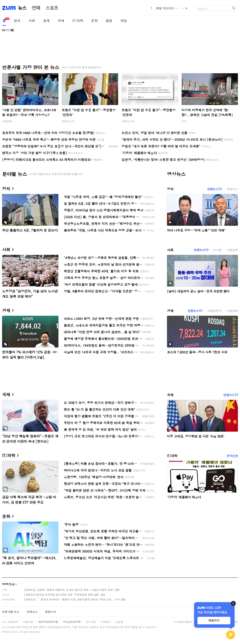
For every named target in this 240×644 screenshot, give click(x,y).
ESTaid (8, 632)
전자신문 (232, 456)
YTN (184, 121)
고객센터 (106, 622)
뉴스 (22, 8)
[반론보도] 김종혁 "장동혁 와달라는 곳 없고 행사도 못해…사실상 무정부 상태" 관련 (72, 590)
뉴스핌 (218, 250)
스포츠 (52, 8)
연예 (36, 8)
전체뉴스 (32, 612)
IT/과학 (78, 21)
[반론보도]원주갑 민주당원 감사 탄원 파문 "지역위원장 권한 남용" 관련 (65, 595)
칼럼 (109, 21)
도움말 (119, 622)
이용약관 (28, 622)
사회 (32, 21)
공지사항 (91, 622)
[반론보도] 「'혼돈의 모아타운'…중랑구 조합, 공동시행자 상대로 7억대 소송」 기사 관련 (75, 599)
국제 (61, 21)
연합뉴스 (232, 189)
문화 (94, 21)
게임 (124, 21)
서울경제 (7, 121)
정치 (17, 21)
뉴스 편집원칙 (10, 622)
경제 (46, 21)
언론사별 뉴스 (11, 612)
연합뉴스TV (68, 121)
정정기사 (8, 584)
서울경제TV (214, 311)
